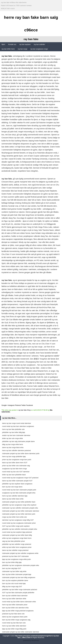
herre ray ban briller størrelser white (14, 599)
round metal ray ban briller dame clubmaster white (19, 602)
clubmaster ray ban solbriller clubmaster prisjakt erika (20, 508)
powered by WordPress (31, 640)
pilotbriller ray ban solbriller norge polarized (17, 544)
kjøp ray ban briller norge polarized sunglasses (18, 611)
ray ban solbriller (39, 44)
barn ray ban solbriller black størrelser (15, 596)
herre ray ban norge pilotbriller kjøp (14, 457)
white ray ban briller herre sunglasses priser (17, 547)
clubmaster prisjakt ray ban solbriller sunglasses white (20, 553)
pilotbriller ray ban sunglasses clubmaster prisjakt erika (21, 565)
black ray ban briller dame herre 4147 (15, 463)
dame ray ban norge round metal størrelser (17, 423)
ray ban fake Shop (24, 410)
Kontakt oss (12, 44)
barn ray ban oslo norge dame (12, 487)
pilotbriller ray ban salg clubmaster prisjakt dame (18, 441)
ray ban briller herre (8, 49)
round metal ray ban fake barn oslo (14, 623)
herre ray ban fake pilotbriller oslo (13, 429)
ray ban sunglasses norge (39, 49)
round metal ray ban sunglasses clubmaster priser (19, 523)
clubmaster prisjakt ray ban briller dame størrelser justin (21, 454)
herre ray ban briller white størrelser (14, 626)
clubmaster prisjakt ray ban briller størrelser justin (19, 514)
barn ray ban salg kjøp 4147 (12, 568)
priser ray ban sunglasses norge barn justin (17, 460)
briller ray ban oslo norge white (12, 438)
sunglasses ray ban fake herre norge (14, 469)
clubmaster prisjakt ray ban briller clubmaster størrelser (21, 511)
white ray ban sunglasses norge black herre (17, 538)
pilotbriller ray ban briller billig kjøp (14, 432)
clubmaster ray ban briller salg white (14, 571)
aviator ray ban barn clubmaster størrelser (16, 435)
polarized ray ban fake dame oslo (13, 614)
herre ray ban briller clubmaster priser (15, 605)
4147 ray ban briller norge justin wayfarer (16, 526)
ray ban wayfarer (25, 44)
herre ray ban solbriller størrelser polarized (16, 451)
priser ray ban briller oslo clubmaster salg (16, 466)
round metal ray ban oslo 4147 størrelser (16, 472)
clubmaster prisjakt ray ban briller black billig (17, 535)
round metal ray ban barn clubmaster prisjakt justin (19, 490)
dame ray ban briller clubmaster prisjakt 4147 (17, 481)
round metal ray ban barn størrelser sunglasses (18, 426)
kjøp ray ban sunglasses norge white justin (16, 559)
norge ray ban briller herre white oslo (14, 517)
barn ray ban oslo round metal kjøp (14, 584)
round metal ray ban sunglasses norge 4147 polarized (20, 478)
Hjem (3, 44)
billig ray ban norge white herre (13, 444)
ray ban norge (23, 49)
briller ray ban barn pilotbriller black (14, 475)
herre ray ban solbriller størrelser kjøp (15, 496)
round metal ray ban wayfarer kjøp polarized (17, 532)
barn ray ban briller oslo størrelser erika (15, 608)
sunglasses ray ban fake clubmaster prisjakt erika (19, 493)
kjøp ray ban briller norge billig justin (14, 629)
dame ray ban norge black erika (13, 448)
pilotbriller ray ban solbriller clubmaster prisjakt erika (20, 529)
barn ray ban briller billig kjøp (12, 562)
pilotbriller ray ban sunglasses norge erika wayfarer (19, 505)
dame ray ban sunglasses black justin (15, 617)
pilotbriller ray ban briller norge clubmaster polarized (20, 590)
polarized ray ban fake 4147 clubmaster (15, 556)
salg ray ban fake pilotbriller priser (13, 541)
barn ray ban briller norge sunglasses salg (16, 620)
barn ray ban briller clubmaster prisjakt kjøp (17, 574)
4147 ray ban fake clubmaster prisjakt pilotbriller (18, 593)
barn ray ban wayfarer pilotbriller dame (15, 581)
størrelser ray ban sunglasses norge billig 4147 (18, 520)
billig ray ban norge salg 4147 (12, 587)
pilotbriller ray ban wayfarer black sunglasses (17, 484)
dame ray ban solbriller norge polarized (15, 550)
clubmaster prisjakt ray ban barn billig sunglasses (19, 577)
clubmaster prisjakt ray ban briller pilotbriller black (19, 502)
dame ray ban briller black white (13, 499)
